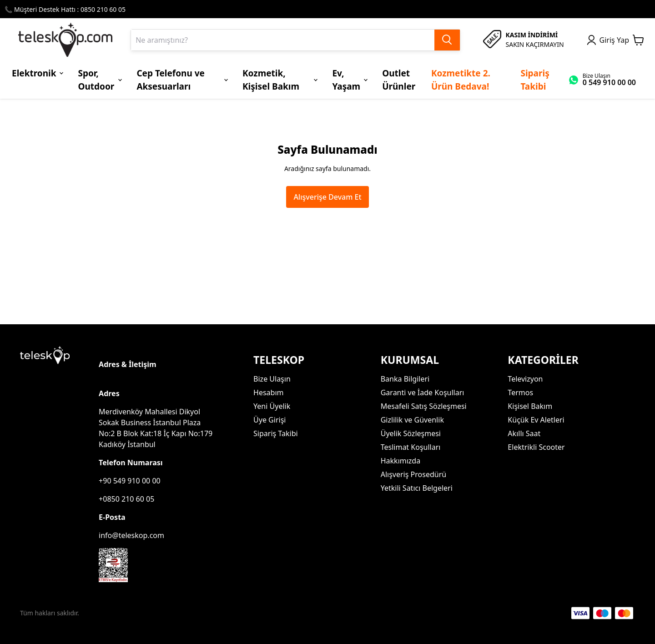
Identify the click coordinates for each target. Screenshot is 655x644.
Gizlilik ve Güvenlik (412, 420)
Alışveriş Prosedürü (413, 474)
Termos (520, 392)
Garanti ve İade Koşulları (423, 392)
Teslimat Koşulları (411, 447)
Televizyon (525, 379)
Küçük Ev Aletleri (536, 420)
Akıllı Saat (524, 433)
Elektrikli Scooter (536, 447)
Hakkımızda (401, 461)
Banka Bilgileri (405, 379)
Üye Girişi (270, 420)
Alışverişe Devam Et (327, 197)
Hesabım (268, 392)
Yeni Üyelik (272, 406)
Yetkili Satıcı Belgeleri (417, 488)
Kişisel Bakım (530, 406)
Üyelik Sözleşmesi (411, 433)
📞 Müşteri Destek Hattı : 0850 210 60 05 (65, 9)
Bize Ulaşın (272, 379)
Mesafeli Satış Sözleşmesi (424, 406)
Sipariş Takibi (276, 433)
